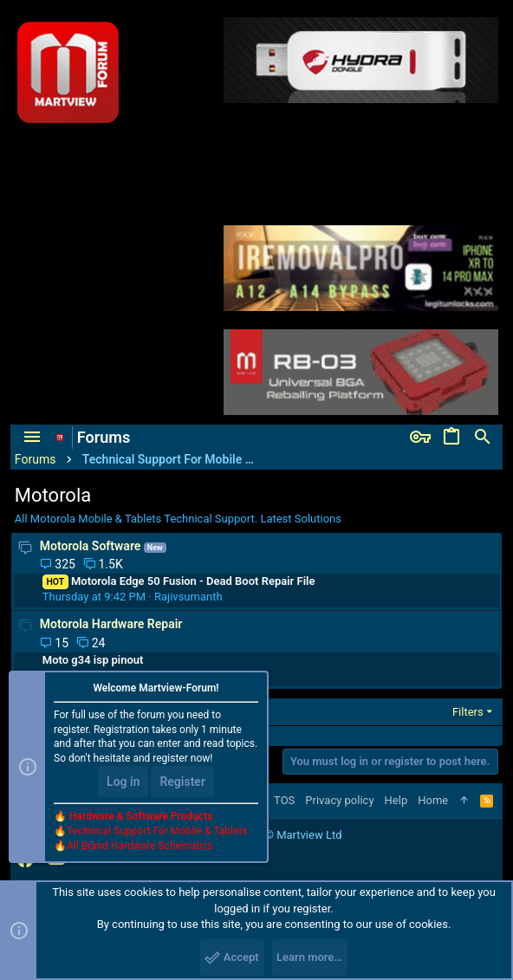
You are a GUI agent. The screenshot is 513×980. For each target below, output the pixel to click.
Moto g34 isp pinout (93, 660)
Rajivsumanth (188, 597)
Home (433, 800)
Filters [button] (468, 712)
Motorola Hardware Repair (111, 624)
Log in (123, 782)
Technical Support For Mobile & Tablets (157, 831)
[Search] (483, 438)
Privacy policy (339, 800)
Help (396, 800)
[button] (32, 438)
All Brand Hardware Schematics (140, 846)
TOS (284, 800)
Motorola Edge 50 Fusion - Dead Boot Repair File (179, 581)
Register (182, 782)
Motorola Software (90, 546)
